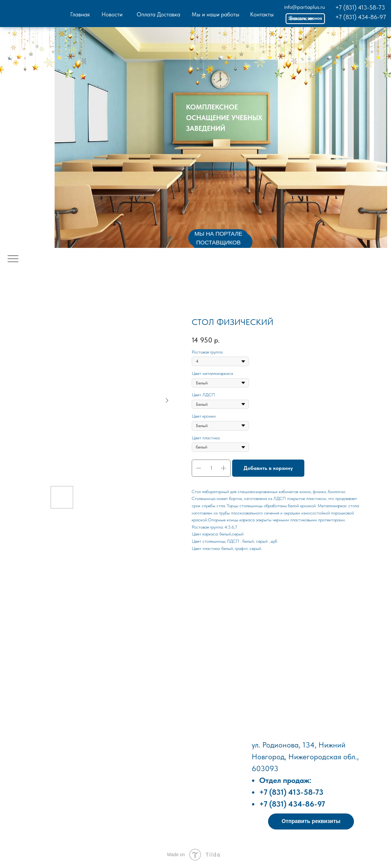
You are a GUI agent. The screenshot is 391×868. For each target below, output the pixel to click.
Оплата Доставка (158, 14)
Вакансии (301, 18)
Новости (112, 14)
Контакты (262, 14)
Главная (80, 14)
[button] (311, 821)
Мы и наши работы (216, 14)
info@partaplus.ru (305, 7)
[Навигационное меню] (13, 259)
